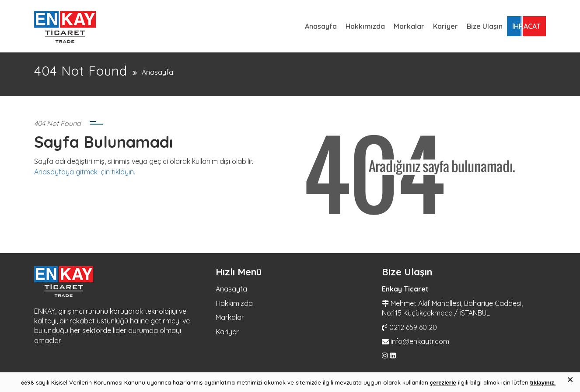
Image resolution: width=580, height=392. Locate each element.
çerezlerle (443, 383)
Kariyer (445, 26)
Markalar (409, 26)
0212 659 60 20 (413, 327)
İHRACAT (526, 26)
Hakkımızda (365, 26)
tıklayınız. (543, 383)
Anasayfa (321, 26)
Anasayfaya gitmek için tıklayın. (85, 172)
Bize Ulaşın (485, 26)
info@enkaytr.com (420, 341)
